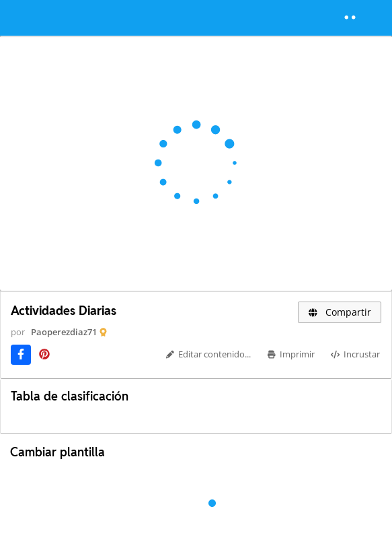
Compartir (340, 312)
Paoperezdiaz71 (64, 332)
